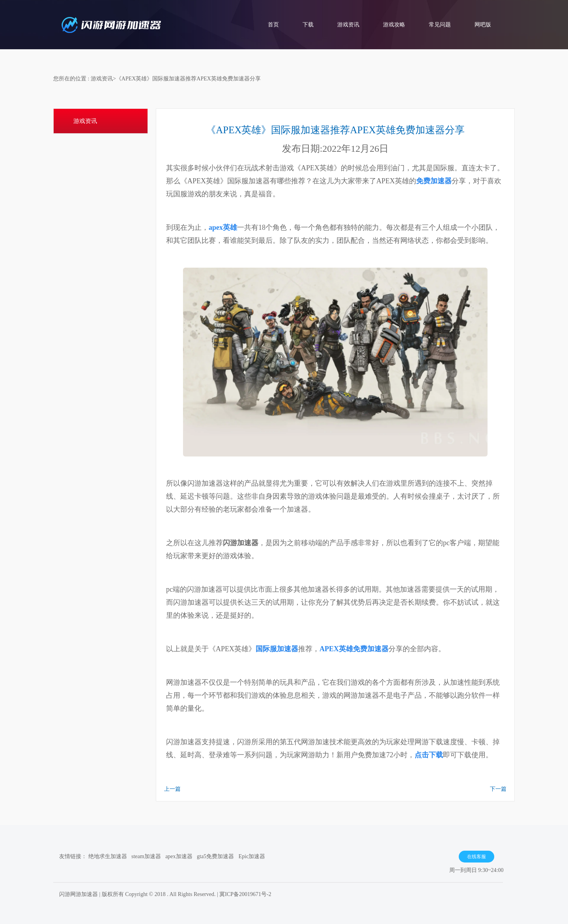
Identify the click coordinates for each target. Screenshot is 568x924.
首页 (273, 25)
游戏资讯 (348, 25)
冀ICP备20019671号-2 (245, 894)
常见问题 (440, 25)
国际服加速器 (277, 649)
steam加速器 (146, 856)
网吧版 (483, 25)
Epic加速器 (252, 856)
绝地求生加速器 (108, 856)
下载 (308, 25)
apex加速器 (179, 856)
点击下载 (429, 755)
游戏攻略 (394, 25)
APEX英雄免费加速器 (354, 649)
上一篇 (172, 789)
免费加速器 (434, 181)
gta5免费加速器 (215, 856)
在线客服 (476, 857)
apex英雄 (223, 227)
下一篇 (498, 789)
